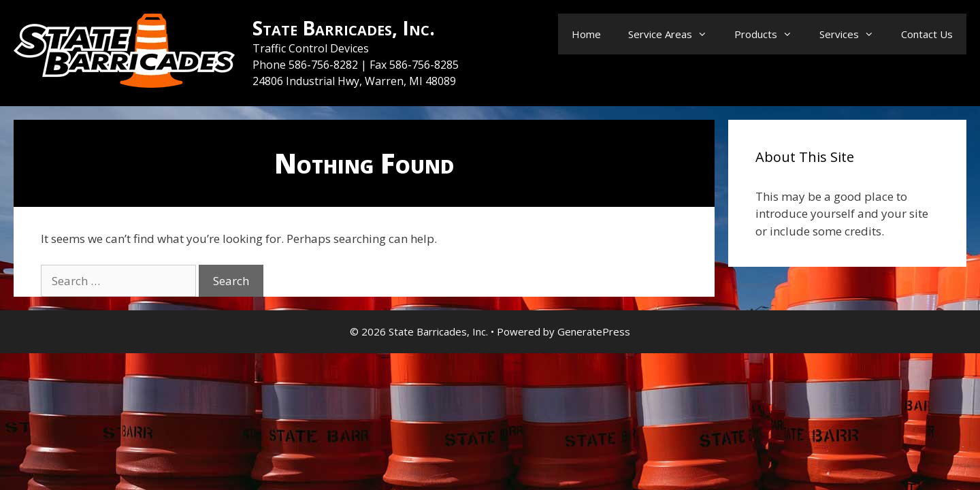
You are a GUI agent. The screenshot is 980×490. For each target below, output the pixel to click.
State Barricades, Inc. (344, 28)
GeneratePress (594, 331)
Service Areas (674, 34)
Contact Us (927, 34)
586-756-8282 (325, 65)
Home (586, 34)
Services (853, 34)
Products (770, 34)
